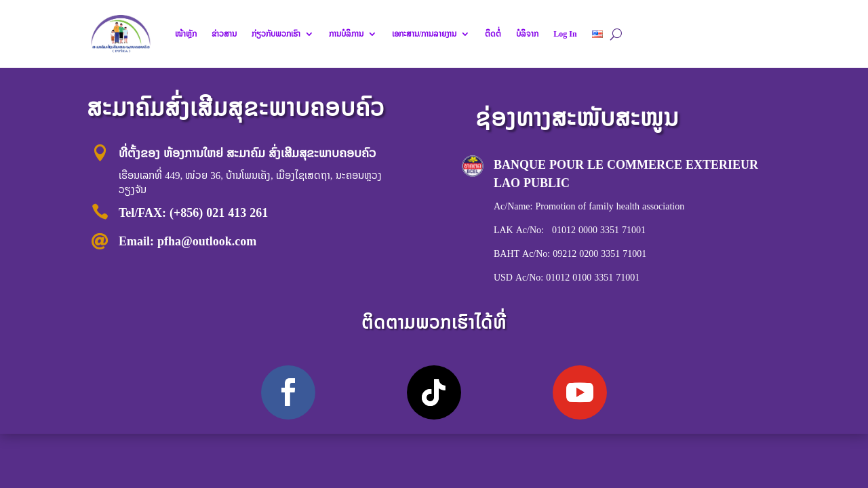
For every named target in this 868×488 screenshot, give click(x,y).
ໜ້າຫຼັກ (186, 34)
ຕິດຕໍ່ (493, 34)
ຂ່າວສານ (224, 34)
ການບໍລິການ (346, 34)
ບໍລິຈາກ (527, 34)
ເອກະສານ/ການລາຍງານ (424, 34)
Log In (565, 34)
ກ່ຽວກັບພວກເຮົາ (276, 34)
